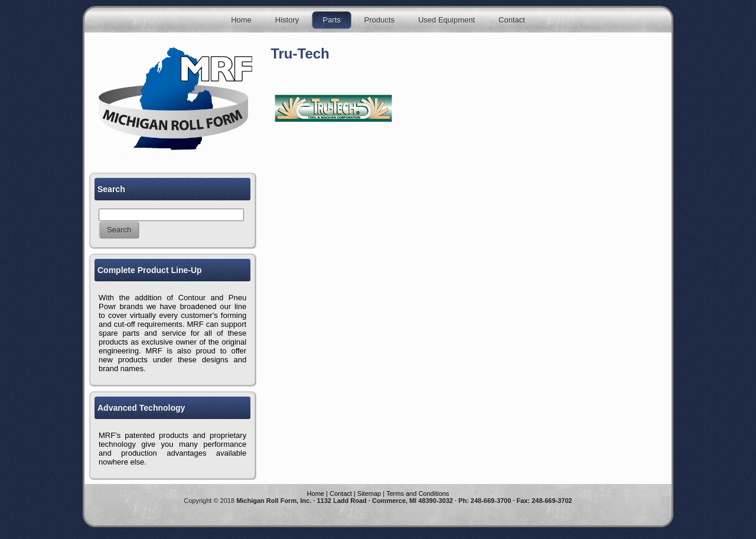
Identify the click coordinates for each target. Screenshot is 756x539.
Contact (341, 493)
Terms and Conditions (418, 493)
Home (316, 493)
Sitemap (369, 493)
